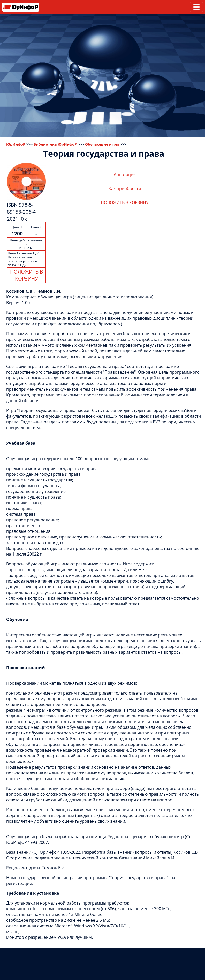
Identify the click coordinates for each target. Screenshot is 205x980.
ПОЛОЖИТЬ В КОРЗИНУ (26, 275)
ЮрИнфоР (16, 144)
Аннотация (125, 174)
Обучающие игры (102, 144)
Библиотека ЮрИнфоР (55, 144)
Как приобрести (125, 188)
